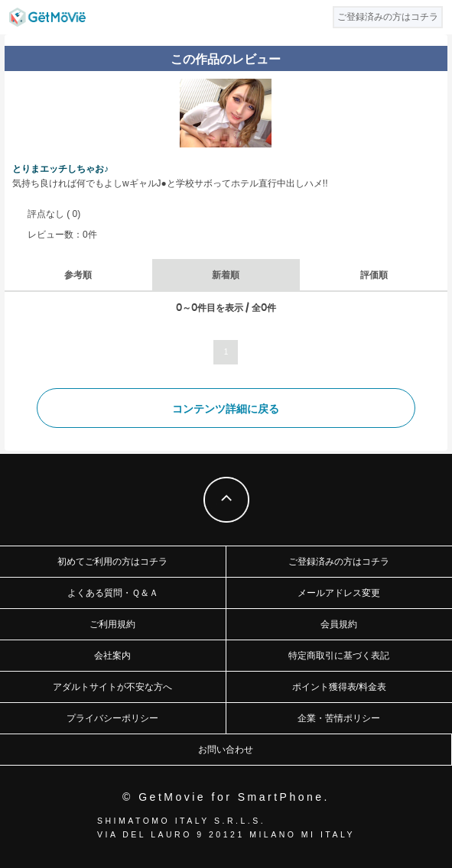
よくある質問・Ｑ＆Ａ (113, 593)
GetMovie (47, 17)
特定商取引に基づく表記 (339, 656)
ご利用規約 (112, 624)
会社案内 (112, 656)
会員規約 (339, 624)
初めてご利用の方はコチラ (112, 562)
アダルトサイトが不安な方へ (112, 687)
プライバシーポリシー (112, 718)
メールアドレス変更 (339, 593)
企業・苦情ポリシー (339, 718)
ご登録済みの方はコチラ (339, 562)
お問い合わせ (226, 750)
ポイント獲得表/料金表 (339, 687)
